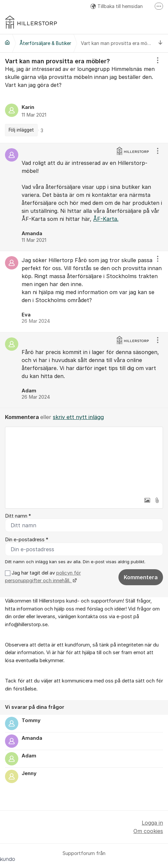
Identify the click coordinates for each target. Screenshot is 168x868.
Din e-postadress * (27, 540)
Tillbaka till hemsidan (117, 6)
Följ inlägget (21, 130)
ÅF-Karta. (106, 219)
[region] (84, 98)
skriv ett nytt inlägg (78, 417)
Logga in (152, 823)
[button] (147, 500)
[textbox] (84, 460)
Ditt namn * (18, 516)
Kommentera (141, 577)
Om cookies (148, 831)
